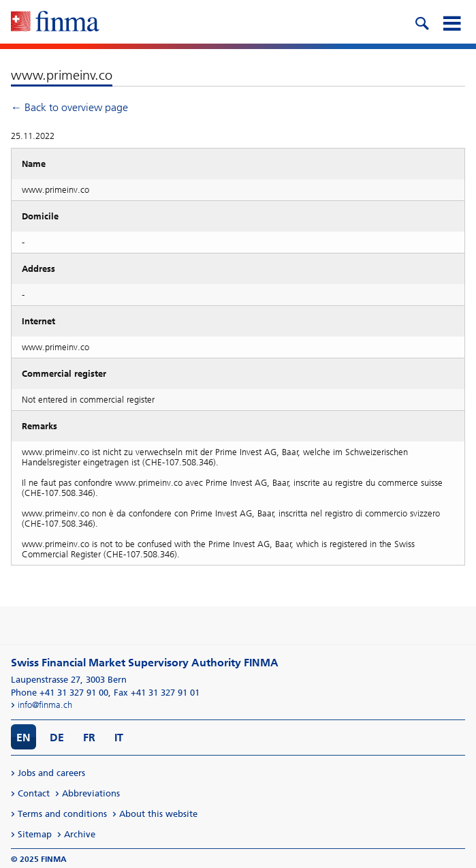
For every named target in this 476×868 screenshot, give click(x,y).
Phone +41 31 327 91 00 (60, 693)
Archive (80, 834)
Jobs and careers (51, 773)
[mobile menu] (451, 22)
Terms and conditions (62, 814)
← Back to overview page (69, 107)
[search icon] (422, 22)
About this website (158, 814)
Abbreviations (91, 793)
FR (89, 738)
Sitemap (35, 834)
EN (23, 738)
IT (119, 738)
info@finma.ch (45, 705)
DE (57, 738)
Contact (34, 793)
